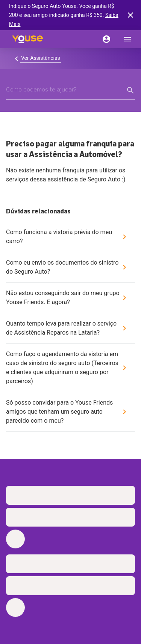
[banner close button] (130, 15)
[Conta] (106, 39)
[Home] (27, 39)
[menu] (127, 39)
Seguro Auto (104, 179)
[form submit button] (130, 90)
